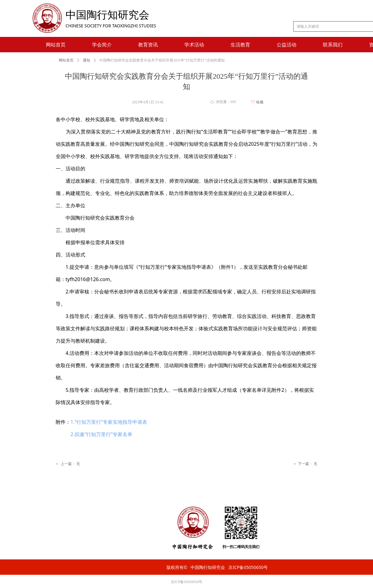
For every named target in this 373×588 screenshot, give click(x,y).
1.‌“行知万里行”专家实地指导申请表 (109, 422)
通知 (86, 60)
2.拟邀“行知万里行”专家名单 (101, 434)
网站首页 (66, 60)
